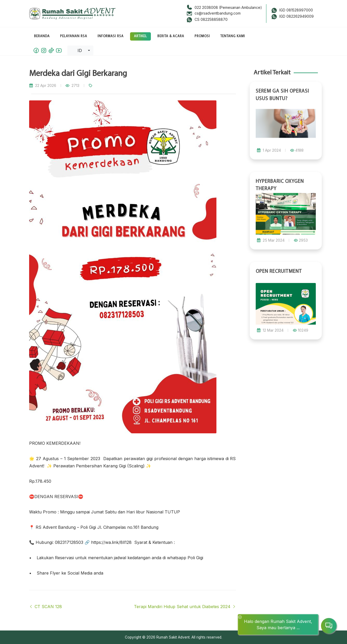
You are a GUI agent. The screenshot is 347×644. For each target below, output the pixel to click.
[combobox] (80, 50)
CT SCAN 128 (46, 607)
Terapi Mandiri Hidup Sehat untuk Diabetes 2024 (185, 607)
